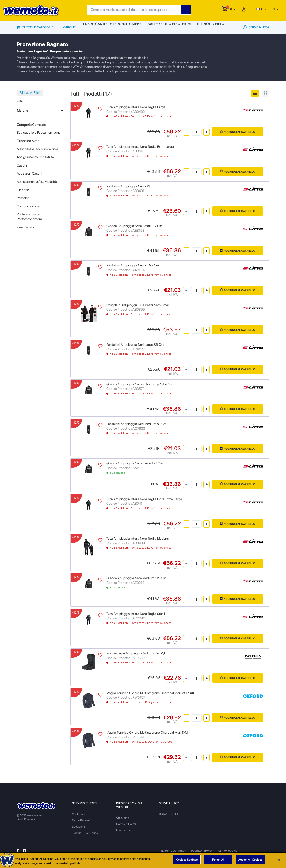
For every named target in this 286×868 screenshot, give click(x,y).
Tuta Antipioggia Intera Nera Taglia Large (136, 107)
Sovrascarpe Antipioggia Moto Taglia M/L (136, 653)
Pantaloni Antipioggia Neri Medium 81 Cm (136, 424)
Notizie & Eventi (126, 824)
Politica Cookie (226, 851)
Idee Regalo (25, 227)
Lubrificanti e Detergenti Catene (112, 27)
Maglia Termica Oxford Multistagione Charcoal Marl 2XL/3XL (151, 693)
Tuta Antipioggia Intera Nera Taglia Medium (138, 539)
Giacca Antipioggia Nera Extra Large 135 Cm (139, 384)
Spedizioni (78, 827)
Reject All (218, 860)
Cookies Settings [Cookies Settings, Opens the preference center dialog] (187, 860)
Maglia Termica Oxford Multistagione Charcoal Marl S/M (147, 733)
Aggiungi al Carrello (238, 132)
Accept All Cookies (250, 860)
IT (260, 9)
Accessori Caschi (29, 173)
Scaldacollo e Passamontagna (39, 133)
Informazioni (124, 830)
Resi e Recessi (81, 820)
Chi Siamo (123, 818)
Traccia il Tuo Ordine (85, 833)
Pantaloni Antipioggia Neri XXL (129, 186)
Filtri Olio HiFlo (211, 27)
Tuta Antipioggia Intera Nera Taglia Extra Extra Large (144, 499)
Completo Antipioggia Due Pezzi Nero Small (138, 305)
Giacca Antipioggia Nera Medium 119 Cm (136, 578)
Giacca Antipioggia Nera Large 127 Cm (135, 463)
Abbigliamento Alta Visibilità (37, 182)
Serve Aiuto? (256, 27)
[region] (143, 860)
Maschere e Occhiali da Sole (38, 149)
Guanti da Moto (28, 141)
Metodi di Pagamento (254, 851)
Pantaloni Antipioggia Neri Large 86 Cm (135, 345)
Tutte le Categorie (35, 27)
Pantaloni (24, 198)
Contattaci (79, 814)
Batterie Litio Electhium (169, 27)
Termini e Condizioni (174, 851)
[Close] (279, 860)
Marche (69, 27)
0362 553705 (168, 814)
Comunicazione (28, 206)
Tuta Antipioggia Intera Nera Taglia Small (136, 614)
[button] (233, 9)
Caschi (22, 165)
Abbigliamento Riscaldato (35, 157)
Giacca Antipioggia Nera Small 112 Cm (134, 226)
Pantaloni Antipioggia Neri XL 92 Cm (133, 265)
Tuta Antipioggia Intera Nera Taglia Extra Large (140, 147)
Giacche (23, 190)
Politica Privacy (202, 851)
